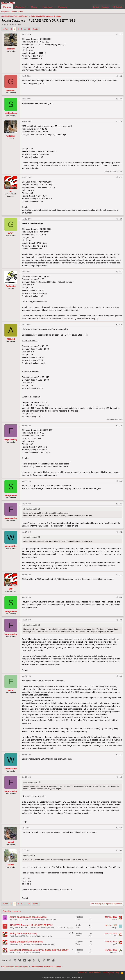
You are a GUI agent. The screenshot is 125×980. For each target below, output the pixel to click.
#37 (121, 754)
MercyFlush (14, 928)
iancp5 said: (28, 856)
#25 (121, 177)
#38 (121, 777)
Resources (48, 7)
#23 (121, 99)
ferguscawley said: (31, 782)
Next (35, 29)
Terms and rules (95, 973)
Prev (6, 29)
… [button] (25, 29)
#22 (121, 76)
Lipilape (114, 928)
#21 (121, 35)
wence (12, 953)
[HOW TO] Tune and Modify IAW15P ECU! (31, 925)
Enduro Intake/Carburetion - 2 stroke (43, 920)
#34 (121, 597)
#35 (121, 620)
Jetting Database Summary (23, 933)
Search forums (17, 11)
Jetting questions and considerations (28, 917)
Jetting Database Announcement (26, 942)
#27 (121, 272)
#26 (121, 219)
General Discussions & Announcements (40, 944)
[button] (27, 7)
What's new (20, 7)
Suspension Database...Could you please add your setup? (39, 950)
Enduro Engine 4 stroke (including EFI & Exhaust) (48, 928)
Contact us (82, 973)
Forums (7, 7)
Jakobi (115, 919)
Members (63, 7)
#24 (121, 122)
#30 (121, 481)
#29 (121, 425)
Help (117, 973)
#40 (121, 850)
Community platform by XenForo (62, 978)
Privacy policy (108, 973)
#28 (121, 325)
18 (29, 29)
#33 (121, 574)
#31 (121, 504)
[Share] (117, 35)
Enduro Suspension (33, 953)
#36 (121, 676)
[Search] (118, 7)
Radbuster (113, 952)
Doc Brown (14, 920)
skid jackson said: (30, 509)
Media (34, 7)
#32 (121, 532)
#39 (121, 828)
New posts (5, 11)
